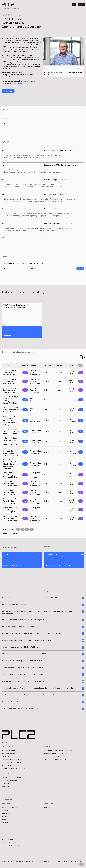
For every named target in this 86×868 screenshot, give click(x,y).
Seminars (5, 783)
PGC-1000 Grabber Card (11, 845)
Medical (5, 822)
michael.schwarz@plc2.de (75, 72)
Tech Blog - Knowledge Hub (55, 759)
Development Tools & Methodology (12, 15)
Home (3, 8)
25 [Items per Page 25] (23, 529)
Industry (5, 810)
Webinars (5, 786)
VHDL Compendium (52, 756)
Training (8, 8)
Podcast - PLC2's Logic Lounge (56, 753)
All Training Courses (9, 750)
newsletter (18, 83)
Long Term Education (10, 780)
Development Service (10, 807)
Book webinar (8, 91)
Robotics (5, 819)
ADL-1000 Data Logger (10, 839)
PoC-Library (49, 807)
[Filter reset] (80, 365)
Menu (81, 5)
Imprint (73, 861)
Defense (5, 816)
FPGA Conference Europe (11, 777)
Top (82, 864)
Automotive (6, 813)
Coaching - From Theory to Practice (58, 750)
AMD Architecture (8, 753)
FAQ (80, 861)
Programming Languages (11, 759)
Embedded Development (11, 762)
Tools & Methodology (10, 756)
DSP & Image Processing (11, 765)
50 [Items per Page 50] (27, 529)
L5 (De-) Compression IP (11, 842)
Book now (80, 268)
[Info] (81, 373)
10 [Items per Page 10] (18, 529)
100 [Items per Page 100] (32, 529)
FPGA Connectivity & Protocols (13, 768)
